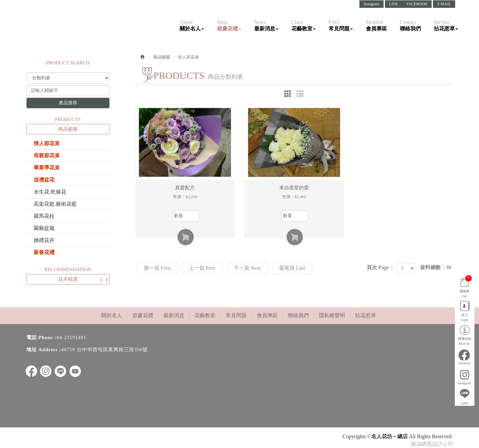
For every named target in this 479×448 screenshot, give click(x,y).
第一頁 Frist (157, 268)
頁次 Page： (380, 267)
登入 (464, 311)
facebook (464, 357)
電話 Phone (40, 337)
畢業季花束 (47, 168)
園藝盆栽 (44, 228)
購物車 (464, 280)
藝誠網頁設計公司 (432, 444)
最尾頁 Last (292, 268)
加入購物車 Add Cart (186, 237)
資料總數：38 (436, 267)
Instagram (372, 4)
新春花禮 (44, 252)
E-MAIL (444, 4)
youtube (75, 371)
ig (46, 371)
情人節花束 (47, 143)
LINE (394, 4)
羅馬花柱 (44, 216)
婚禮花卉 (44, 240)
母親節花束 (47, 155)
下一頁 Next (247, 268)
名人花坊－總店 (64, 19)
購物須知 (464, 335)
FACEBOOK (417, 4)
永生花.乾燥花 (50, 192)
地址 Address (42, 350)
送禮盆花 (44, 180)
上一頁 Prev (202, 268)
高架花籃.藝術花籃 (55, 204)
